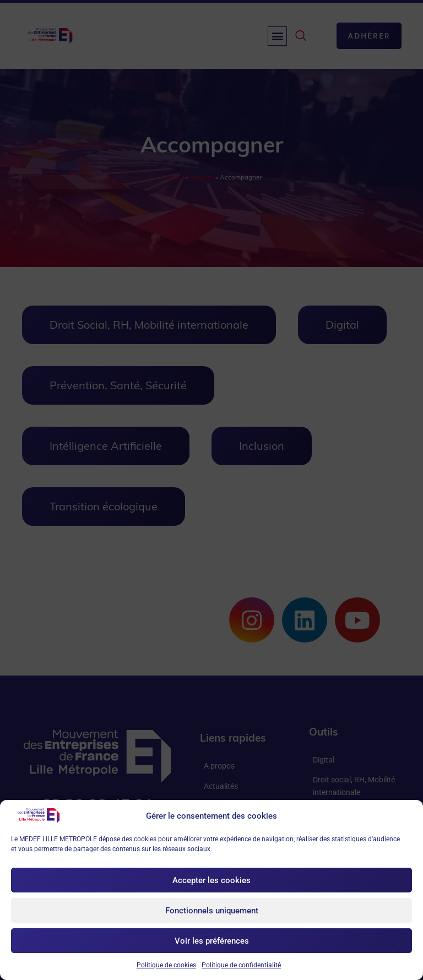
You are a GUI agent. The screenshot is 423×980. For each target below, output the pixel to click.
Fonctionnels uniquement (212, 911)
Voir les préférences (212, 941)
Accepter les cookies (211, 880)
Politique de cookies (166, 965)
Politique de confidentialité (241, 965)
